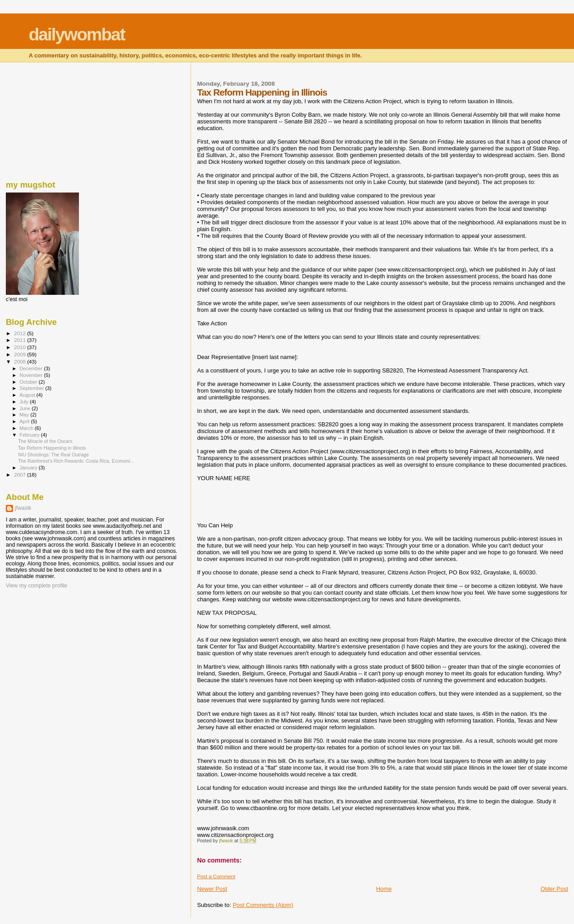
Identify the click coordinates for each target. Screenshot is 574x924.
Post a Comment (216, 876)
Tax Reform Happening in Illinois (52, 448)
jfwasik (23, 508)
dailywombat (77, 34)
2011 (20, 340)
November (32, 375)
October (29, 382)
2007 (20, 475)
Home (384, 889)
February (30, 435)
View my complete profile (37, 586)
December (32, 368)
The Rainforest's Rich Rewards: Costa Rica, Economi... (76, 461)
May (25, 415)
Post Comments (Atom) (263, 905)
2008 (20, 361)
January (29, 468)
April (25, 421)
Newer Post (212, 889)
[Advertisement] (51, 119)
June (26, 408)
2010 (20, 347)
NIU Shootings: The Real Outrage (53, 455)
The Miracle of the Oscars (45, 441)
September (33, 388)
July (25, 402)
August (28, 395)
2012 (20, 333)
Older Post (554, 889)
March (27, 428)
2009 (20, 354)
